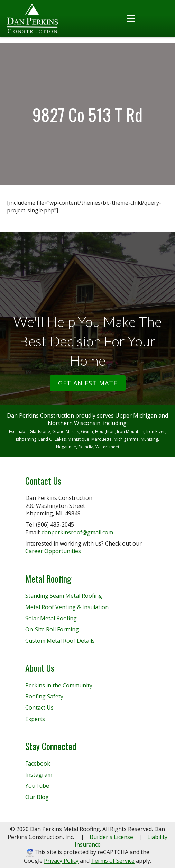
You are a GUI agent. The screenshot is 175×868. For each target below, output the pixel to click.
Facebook (38, 764)
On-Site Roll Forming (52, 629)
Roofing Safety (44, 696)
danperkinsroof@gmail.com (77, 532)
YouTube (37, 786)
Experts (35, 719)
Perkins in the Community (59, 685)
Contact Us (39, 707)
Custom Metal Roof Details (60, 641)
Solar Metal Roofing (51, 618)
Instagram (39, 775)
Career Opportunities (53, 551)
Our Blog (37, 797)
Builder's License (111, 837)
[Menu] (131, 18)
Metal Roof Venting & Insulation (67, 607)
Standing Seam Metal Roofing (64, 596)
